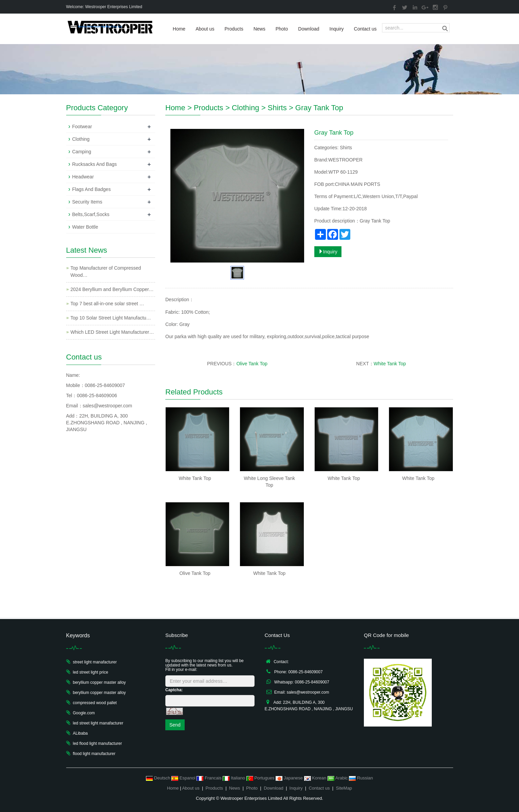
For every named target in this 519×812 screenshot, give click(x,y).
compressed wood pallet (95, 703)
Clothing (246, 108)
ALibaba (80, 733)
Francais (210, 778)
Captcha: (174, 690)
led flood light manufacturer (98, 743)
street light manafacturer (95, 662)
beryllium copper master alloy (99, 682)
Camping (82, 152)
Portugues (261, 778)
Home (179, 29)
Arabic (338, 778)
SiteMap (344, 788)
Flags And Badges (92, 189)
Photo (282, 29)
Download (309, 29)
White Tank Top (390, 364)
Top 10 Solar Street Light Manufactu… (111, 318)
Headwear (83, 177)
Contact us (365, 29)
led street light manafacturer (98, 723)
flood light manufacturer (94, 754)
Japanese (290, 778)
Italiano (234, 778)
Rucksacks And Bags (95, 164)
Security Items (87, 202)
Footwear (82, 127)
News (259, 29)
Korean (316, 778)
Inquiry (337, 29)
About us (205, 29)
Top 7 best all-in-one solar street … (107, 304)
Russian (361, 778)
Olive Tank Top (252, 364)
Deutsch (159, 778)
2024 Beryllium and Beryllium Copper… (112, 289)
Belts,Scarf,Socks (91, 214)
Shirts (277, 108)
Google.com (84, 713)
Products (234, 29)
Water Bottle (85, 227)
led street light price (91, 672)
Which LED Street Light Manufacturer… (112, 332)
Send (175, 725)
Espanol (184, 778)
